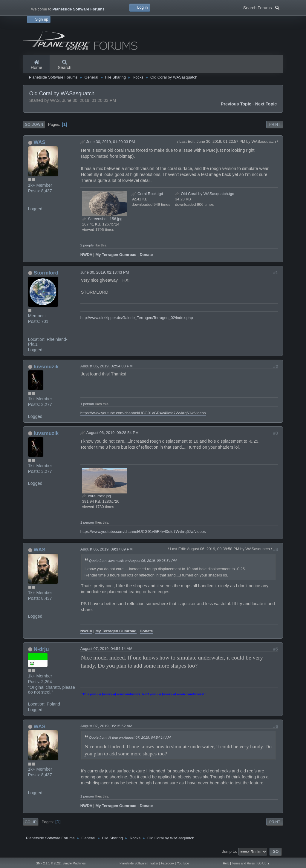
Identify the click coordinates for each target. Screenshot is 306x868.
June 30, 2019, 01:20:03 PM (111, 142)
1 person (87, 404)
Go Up (31, 822)
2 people (87, 245)
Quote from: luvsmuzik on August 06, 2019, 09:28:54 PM (133, 560)
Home (36, 65)
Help (226, 863)
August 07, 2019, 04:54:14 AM (106, 649)
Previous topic (236, 104)
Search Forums (261, 7)
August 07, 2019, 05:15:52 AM (106, 726)
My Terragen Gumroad (116, 255)
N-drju (41, 649)
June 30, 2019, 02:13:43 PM (105, 272)
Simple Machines (74, 863)
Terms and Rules (243, 863)
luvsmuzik (46, 366)
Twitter (154, 863)
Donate (146, 255)
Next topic (266, 104)
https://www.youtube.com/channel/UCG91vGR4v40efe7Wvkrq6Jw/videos (143, 413)
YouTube (183, 863)
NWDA (86, 255)
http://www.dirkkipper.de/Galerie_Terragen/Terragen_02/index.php (137, 318)
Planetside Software (133, 863)
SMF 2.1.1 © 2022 (48, 863)
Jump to (229, 851)
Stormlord (46, 273)
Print (275, 125)
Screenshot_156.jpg (102, 219)
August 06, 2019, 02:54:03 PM (107, 366)
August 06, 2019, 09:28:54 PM (113, 433)
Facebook (168, 863)
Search (65, 65)
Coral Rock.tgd (147, 194)
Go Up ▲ (264, 863)
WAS (40, 142)
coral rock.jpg (97, 496)
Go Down (34, 125)
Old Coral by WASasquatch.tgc (205, 194)
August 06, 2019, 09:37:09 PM (107, 549)
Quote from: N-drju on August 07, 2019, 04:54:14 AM (130, 737)
